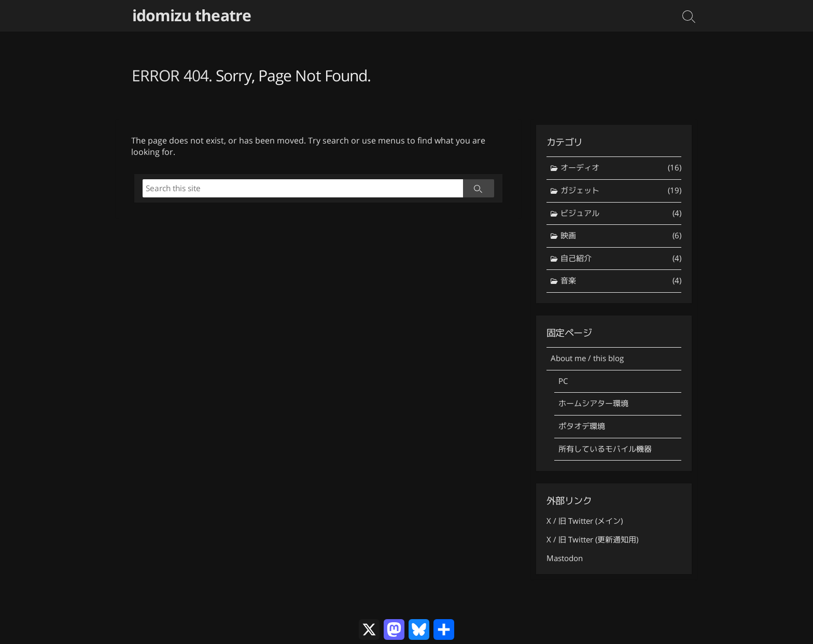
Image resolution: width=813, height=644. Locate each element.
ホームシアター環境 (593, 403)
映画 (621, 236)
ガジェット (621, 191)
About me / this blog (587, 358)
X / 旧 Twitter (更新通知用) (592, 540)
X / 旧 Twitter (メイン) (585, 521)
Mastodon (565, 558)
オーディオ (621, 168)
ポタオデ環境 (582, 426)
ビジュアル (621, 214)
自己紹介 (621, 259)
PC (563, 381)
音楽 (621, 281)
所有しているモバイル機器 (605, 449)
